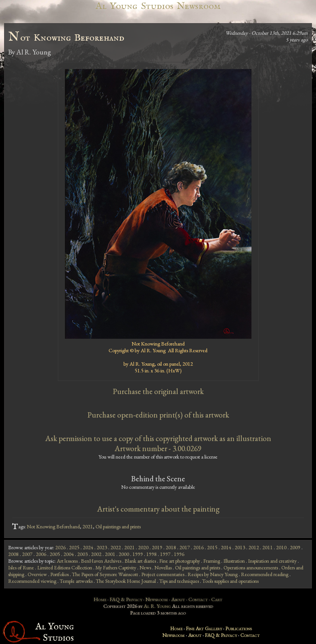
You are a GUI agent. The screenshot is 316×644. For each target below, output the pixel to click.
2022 (116, 547)
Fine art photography (180, 561)
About (178, 599)
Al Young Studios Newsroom (158, 6)
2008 (13, 554)
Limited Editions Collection (65, 568)
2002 (96, 554)
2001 (110, 554)
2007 (27, 554)
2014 (226, 547)
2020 (143, 547)
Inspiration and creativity (272, 561)
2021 (88, 526)
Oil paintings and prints (118, 526)
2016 (198, 547)
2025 (74, 547)
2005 (55, 554)
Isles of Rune (21, 568)
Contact (198, 599)
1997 (165, 554)
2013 (240, 547)
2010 (281, 547)
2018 (171, 547)
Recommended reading (265, 574)
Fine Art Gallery (204, 628)
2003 (82, 554)
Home (100, 599)
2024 (88, 547)
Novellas (163, 568)
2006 (41, 554)
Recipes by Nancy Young (213, 574)
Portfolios (60, 574)
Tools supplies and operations (230, 581)
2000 (124, 554)
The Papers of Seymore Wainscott (105, 574)
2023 (102, 547)
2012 (254, 547)
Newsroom (157, 599)
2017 (185, 547)
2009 (295, 547)
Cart (217, 599)
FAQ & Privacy (126, 599)
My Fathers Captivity (116, 568)
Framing (212, 561)
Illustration (234, 561)
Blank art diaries (140, 561)
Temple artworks (76, 581)
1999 (138, 554)
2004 (69, 554)
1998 (151, 554)
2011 (267, 547)
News (145, 568)
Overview (37, 574)
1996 (179, 554)
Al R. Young (157, 606)
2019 (157, 547)
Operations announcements (251, 568)
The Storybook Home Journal (126, 581)
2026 (60, 547)
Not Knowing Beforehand (53, 526)
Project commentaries (163, 574)
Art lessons (67, 561)
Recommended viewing (32, 581)
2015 (212, 547)
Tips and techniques (179, 581)
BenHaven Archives (101, 561)
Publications (239, 628)
